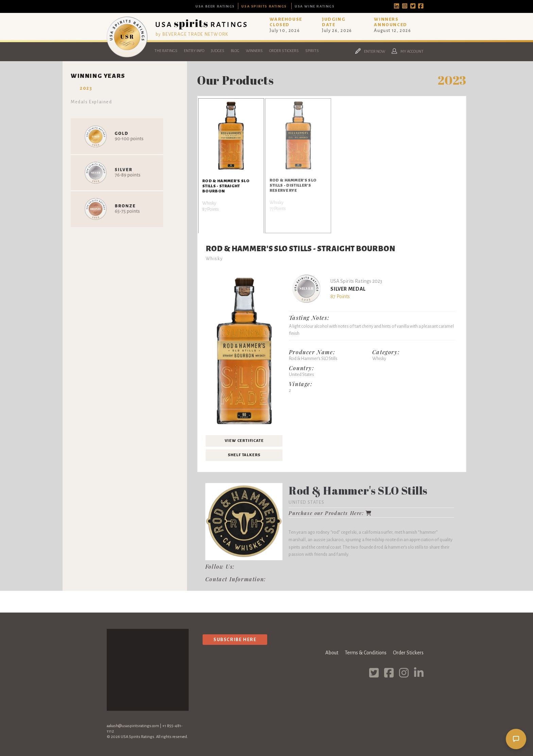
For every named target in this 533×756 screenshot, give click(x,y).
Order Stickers (284, 51)
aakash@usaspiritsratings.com (133, 726)
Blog (235, 51)
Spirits (312, 51)
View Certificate (244, 441)
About (332, 653)
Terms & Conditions (366, 653)
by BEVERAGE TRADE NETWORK (192, 34)
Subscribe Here (235, 640)
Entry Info (194, 51)
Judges (218, 51)
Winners (254, 51)
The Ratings (166, 51)
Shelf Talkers (244, 455)
